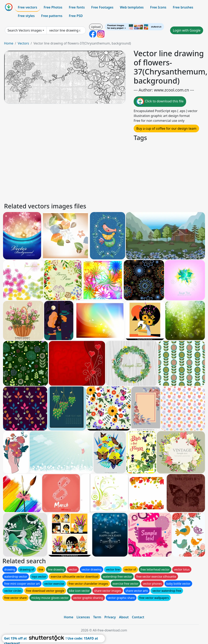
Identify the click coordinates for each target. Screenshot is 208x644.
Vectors (23, 43)
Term (97, 617)
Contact (138, 617)
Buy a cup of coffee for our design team (166, 128)
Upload (96, 27)
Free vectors (27, 7)
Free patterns (52, 16)
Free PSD (76, 16)
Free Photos (53, 7)
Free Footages (102, 7)
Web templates (132, 7)
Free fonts (77, 7)
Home (9, 43)
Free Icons (158, 7)
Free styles (26, 16)
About (124, 617)
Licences (83, 617)
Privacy (110, 617)
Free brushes (183, 7)
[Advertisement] (104, 171)
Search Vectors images (25, 30)
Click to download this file (160, 102)
